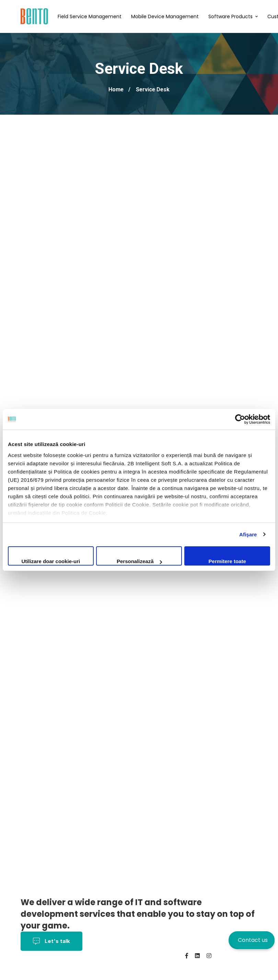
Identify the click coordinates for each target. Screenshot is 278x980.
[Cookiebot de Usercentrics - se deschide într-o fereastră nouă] (240, 419)
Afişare (248, 534)
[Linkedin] (197, 956)
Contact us (253, 940)
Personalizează (139, 561)
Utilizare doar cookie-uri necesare (51, 562)
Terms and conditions (50, 965)
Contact (32, 975)
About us (138, 965)
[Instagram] (209, 956)
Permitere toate (227, 561)
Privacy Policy (151, 956)
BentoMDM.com (67, 975)
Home (116, 89)
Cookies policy (103, 965)
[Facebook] (187, 956)
